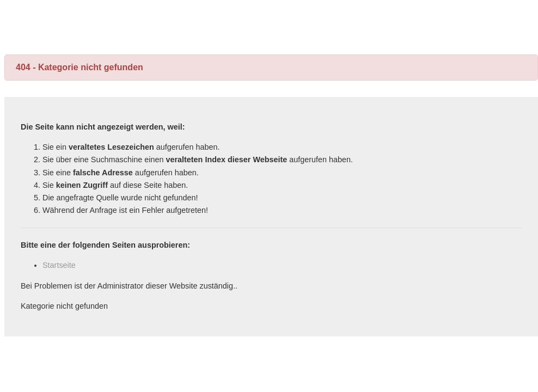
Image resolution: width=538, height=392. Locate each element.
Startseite (59, 265)
